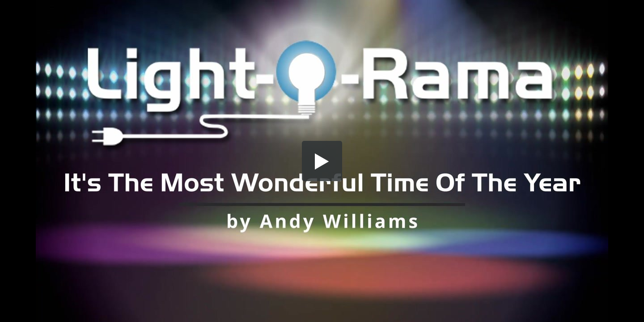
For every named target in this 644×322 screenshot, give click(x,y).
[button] (322, 161)
